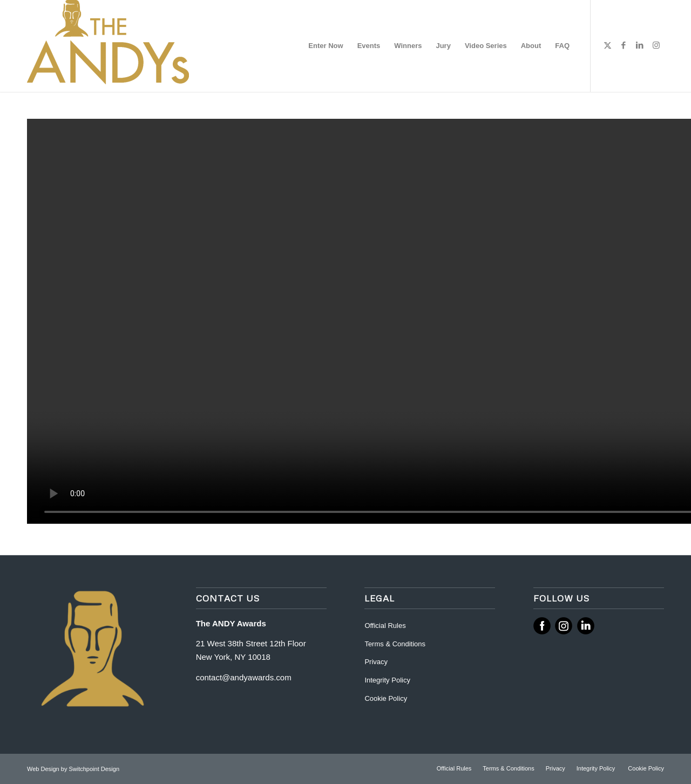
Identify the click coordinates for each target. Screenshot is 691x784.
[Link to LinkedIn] (640, 45)
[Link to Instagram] (656, 45)
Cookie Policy (386, 698)
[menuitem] (326, 46)
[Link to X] (607, 45)
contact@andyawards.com (244, 677)
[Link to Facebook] (624, 45)
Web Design (44, 769)
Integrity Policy (388, 680)
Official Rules (385, 626)
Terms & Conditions (395, 644)
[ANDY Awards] (108, 46)
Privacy (376, 662)
